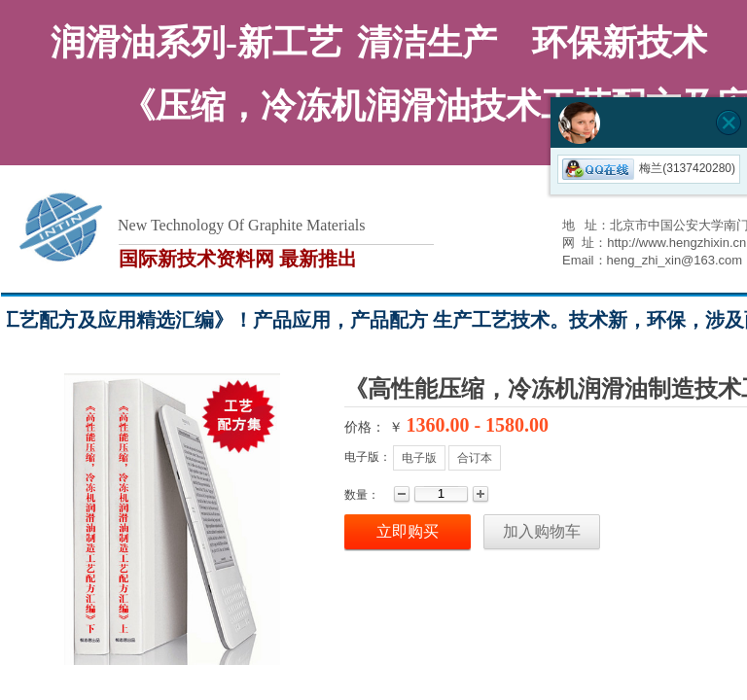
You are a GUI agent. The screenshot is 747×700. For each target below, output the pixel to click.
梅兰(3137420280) (649, 168)
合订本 (475, 458)
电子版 (419, 458)
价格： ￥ (373, 427)
